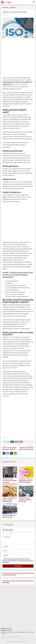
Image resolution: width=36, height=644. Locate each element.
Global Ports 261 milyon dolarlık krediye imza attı (26, 448)
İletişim (4, 637)
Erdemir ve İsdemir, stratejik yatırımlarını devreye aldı (25, 500)
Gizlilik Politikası (16, 637)
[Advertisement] (18, 58)
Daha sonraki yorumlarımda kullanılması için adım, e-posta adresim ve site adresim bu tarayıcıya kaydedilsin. (18, 561)
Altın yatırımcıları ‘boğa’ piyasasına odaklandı (10, 448)
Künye (9, 637)
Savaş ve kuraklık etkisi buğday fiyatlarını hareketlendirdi (9, 500)
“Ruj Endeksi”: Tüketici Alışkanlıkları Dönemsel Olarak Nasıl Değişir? (26, 481)
